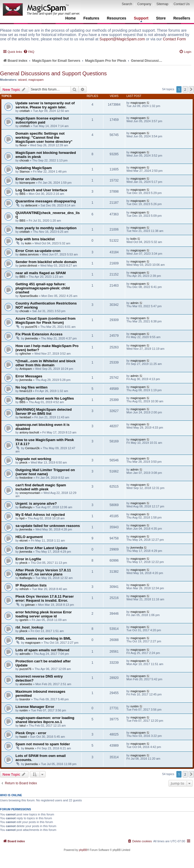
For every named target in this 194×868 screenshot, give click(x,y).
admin (135, 303)
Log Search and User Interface (41, 190)
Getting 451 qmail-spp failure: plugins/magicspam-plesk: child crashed (43, 288)
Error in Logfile (28, 559)
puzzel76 (31, 327)
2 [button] (185, 89)
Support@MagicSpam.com (122, 39)
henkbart (25, 417)
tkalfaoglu (26, 507)
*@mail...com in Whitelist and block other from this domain (46, 363)
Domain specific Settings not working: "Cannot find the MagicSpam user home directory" (44, 137)
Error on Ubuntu (29, 179)
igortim (24, 620)
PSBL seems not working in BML (43, 638)
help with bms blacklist (35, 239)
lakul (23, 726)
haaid (23, 737)
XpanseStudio (29, 296)
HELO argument (29, 537)
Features (91, 18)
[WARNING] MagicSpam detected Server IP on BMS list (44, 412)
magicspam (36, 80)
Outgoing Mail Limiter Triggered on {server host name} (45, 472)
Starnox (25, 171)
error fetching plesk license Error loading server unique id (44, 614)
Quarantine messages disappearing (46, 201)
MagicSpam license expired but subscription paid (42, 120)
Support (141, 19)
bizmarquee (27, 183)
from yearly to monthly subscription (46, 228)
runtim (24, 710)
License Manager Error (35, 707)
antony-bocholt (29, 432)
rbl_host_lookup (29, 627)
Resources (117, 18)
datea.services (29, 254)
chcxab (24, 160)
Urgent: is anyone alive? (36, 503)
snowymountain (30, 493)
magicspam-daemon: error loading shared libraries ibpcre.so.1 (45, 720)
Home (70, 18)
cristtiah (25, 111)
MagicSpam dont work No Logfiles (45, 398)
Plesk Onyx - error (31, 733)
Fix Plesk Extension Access (39, 334)
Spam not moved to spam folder (43, 744)
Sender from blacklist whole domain (46, 262)
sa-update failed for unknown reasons (48, 526)
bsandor (25, 699)
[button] (191, 89)
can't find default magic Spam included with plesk (41, 487)
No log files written (31, 387)
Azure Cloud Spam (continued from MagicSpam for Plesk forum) (45, 320)
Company (144, 4)
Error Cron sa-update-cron (38, 251)
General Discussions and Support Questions (53, 73)
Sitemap (162, 4)
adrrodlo (25, 654)
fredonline (26, 478)
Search (127, 4)
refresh (24, 589)
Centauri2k (32, 448)
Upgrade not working (33, 459)
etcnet (24, 540)
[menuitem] (29, 52)
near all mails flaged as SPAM (41, 273)
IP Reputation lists (31, 585)
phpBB (83, 850)
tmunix (30, 748)
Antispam (26, 369)
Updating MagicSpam (34, 168)
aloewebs (26, 684)
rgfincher (25, 354)
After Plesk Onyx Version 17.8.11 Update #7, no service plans (43, 572)
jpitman (30, 605)
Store (161, 18)
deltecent (31, 205)
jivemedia (31, 338)
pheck (23, 462)
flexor (23, 145)
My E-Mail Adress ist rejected (40, 515)
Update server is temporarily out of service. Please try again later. (45, 105)
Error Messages (29, 376)
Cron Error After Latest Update (42, 548)
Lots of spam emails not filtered (42, 650)
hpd (22, 518)
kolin (28, 243)
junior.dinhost (28, 265)
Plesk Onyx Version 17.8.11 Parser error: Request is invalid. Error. (45, 598)
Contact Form (174, 39)
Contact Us (182, 4)
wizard (23, 80)
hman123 (26, 391)
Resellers (182, 18)
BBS (23, 194)
